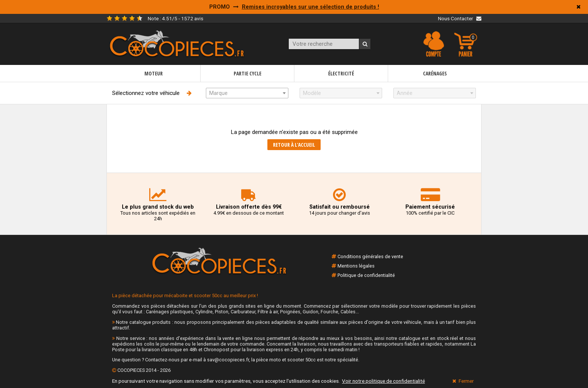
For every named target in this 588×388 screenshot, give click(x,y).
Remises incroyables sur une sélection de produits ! (310, 7)
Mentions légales (356, 266)
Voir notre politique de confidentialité (383, 381)
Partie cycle (247, 73)
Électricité (341, 73)
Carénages (435, 73)
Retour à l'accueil (294, 145)
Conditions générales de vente (370, 256)
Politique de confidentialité (366, 275)
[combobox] (247, 93)
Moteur (154, 73)
